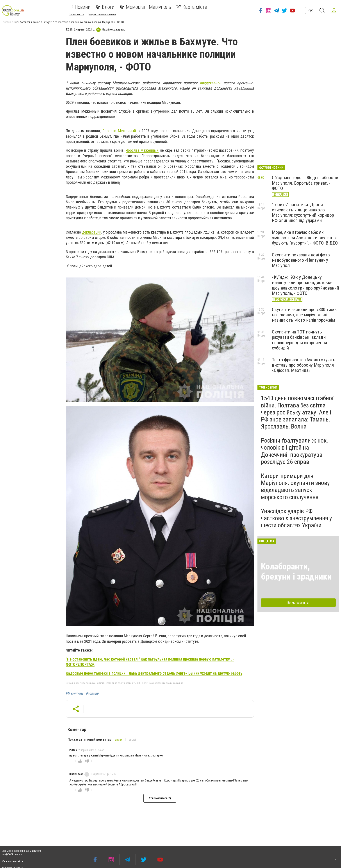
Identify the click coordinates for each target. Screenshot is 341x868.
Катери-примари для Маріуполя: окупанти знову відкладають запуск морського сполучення (295, 486)
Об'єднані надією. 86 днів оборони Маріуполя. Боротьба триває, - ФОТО (305, 183)
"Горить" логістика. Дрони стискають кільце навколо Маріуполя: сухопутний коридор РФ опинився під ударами (303, 212)
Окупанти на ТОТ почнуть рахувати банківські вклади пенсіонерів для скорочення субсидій (299, 340)
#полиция (93, 693)
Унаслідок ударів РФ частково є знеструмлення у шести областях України (296, 518)
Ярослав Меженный (119, 131)
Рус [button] (310, 10)
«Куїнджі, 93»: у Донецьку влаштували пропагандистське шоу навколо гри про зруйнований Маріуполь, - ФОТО (305, 285)
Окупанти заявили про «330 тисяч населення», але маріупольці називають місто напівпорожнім (305, 315)
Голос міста (77, 14)
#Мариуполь (75, 693)
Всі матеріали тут (298, 603)
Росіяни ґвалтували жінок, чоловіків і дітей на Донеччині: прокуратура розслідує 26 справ (294, 451)
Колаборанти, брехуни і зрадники (296, 572)
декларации (92, 232)
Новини (80, 7)
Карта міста (192, 7)
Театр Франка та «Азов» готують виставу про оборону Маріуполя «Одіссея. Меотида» (304, 365)
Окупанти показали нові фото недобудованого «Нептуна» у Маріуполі (301, 260)
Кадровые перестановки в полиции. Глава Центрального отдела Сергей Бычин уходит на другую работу (154, 673)
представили (210, 83)
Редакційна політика (102, 14)
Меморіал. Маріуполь (145, 7)
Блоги (105, 7)
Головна (6, 22)
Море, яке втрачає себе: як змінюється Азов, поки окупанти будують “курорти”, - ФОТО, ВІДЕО (305, 238)
